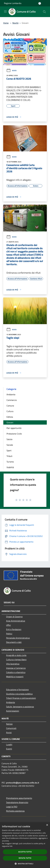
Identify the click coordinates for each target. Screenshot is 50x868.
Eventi (9, 749)
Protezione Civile (14, 434)
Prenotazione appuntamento (19, 798)
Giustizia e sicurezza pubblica (19, 694)
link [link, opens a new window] (11, 846)
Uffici (8, 625)
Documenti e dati (14, 642)
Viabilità (10, 467)
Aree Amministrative (16, 621)
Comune (10, 406)
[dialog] (25, 845)
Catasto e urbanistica (16, 672)
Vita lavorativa (13, 664)
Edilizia (10, 417)
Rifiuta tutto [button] (25, 858)
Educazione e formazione (17, 690)
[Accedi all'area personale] (40, 3)
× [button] (47, 825)
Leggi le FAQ (12, 807)
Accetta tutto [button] (25, 852)
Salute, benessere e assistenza (20, 707)
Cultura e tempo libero (16, 660)
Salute (9, 439)
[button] (25, 864)
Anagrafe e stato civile (16, 655)
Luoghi (9, 744)
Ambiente (11, 394)
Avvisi (11, 70)
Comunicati (11, 728)
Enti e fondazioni (14, 629)
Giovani (10, 422)
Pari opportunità (14, 428)
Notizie (9, 724)
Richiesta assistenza (15, 811)
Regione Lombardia (13, 3)
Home (6, 23)
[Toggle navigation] (5, 11)
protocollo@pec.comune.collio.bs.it (23, 783)
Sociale (10, 445)
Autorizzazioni (13, 711)
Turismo (10, 462)
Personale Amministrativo (18, 638)
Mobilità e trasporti (15, 677)
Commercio (12, 400)
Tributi (9, 456)
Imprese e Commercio (16, 668)
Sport (9, 450)
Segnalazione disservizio (17, 802)
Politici (9, 634)
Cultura (10, 411)
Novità (15, 23)
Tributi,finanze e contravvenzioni (21, 698)
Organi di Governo (14, 617)
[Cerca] (44, 12)
